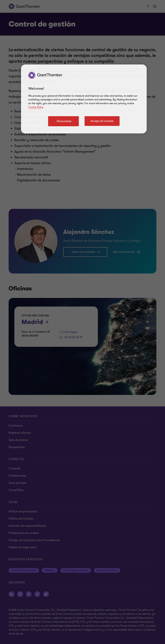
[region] (84, 99)
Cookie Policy (36, 107)
